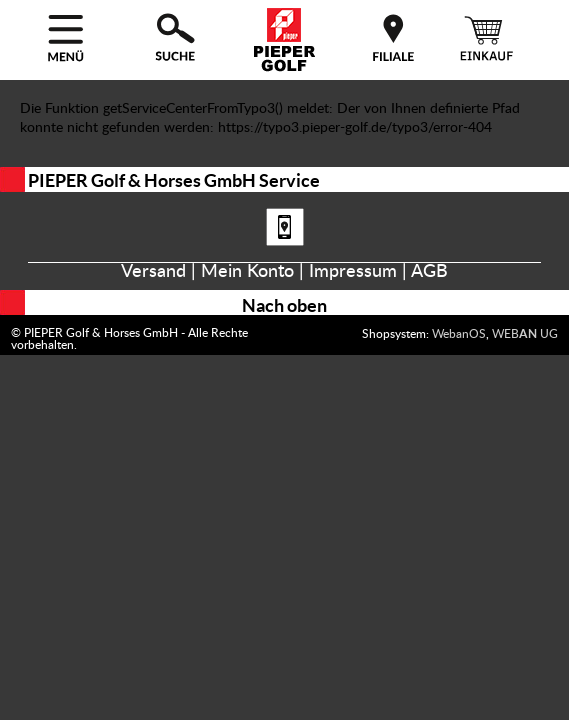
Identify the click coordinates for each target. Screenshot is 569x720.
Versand (153, 272)
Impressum (353, 272)
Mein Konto (247, 272)
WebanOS (459, 334)
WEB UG (525, 334)
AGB (429, 272)
